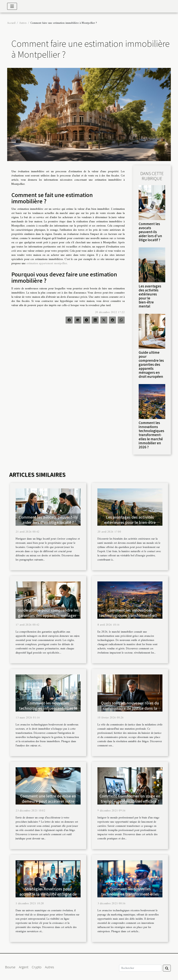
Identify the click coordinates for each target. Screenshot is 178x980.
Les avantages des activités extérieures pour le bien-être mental (150, 296)
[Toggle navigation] (12, 6)
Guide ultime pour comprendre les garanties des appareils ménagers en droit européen (151, 364)
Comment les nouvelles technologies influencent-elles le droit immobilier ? (48, 708)
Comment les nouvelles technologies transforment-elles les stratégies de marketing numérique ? (130, 897)
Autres (23, 23)
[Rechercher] (140, 968)
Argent (24, 967)
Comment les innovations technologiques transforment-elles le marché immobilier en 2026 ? (151, 435)
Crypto (37, 967)
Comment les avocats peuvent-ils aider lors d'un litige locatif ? (150, 232)
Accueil (11, 23)
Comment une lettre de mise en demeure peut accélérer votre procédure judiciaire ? (48, 801)
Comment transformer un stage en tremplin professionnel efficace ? (130, 799)
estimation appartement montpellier (47, 263)
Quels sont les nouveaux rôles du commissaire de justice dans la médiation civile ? (130, 708)
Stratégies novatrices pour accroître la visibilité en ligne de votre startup (48, 894)
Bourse (10, 967)
